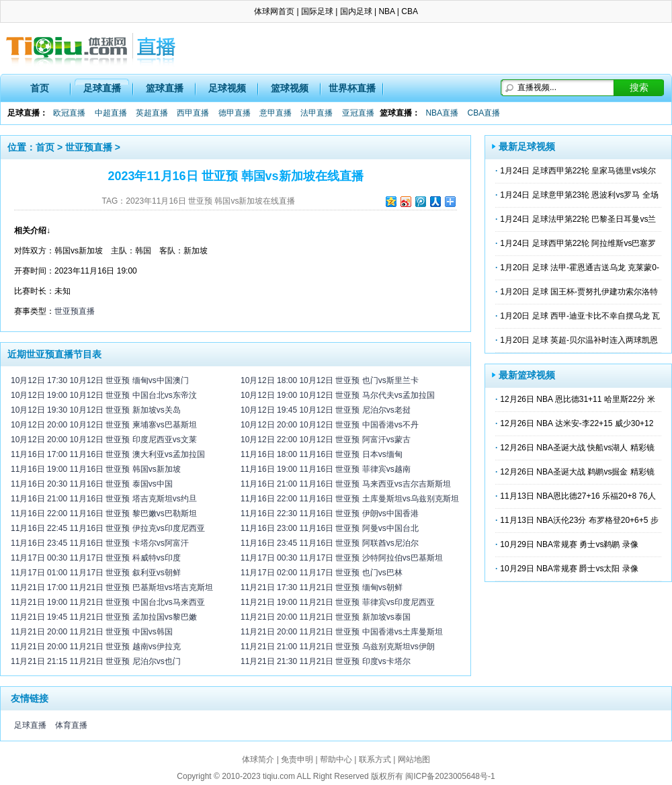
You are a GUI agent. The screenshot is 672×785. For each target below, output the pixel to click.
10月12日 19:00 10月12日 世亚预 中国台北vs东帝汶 (104, 395)
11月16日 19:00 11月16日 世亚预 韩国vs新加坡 (96, 469)
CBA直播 (484, 113)
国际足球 (317, 11)
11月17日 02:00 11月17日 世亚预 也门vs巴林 (322, 573)
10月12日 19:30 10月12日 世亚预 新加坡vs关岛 (96, 410)
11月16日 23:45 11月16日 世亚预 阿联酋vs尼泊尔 (330, 543)
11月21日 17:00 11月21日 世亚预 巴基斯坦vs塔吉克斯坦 (112, 587)
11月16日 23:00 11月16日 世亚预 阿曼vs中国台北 (330, 528)
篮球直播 (165, 88)
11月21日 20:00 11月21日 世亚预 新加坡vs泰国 (326, 617)
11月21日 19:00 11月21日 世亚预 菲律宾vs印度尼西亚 (338, 602)
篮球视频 (290, 88)
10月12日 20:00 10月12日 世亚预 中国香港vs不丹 (330, 425)
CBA (410, 11)
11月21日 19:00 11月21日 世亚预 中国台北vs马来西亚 (108, 602)
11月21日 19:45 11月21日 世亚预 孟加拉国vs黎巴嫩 (104, 617)
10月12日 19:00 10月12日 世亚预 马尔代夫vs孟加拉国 (338, 395)
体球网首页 (274, 11)
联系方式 (375, 759)
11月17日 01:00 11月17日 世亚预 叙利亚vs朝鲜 (96, 573)
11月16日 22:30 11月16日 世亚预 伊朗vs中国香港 (330, 513)
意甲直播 (276, 113)
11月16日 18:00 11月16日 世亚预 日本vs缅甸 (322, 454)
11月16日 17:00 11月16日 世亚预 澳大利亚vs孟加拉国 (108, 454)
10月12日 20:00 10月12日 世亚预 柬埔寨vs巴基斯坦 (104, 425)
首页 (40, 88)
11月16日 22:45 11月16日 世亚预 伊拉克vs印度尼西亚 (108, 528)
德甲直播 (235, 113)
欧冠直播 (69, 113)
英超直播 (152, 113)
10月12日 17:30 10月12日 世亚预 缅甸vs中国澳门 (100, 380)
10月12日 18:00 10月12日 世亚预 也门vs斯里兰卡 (330, 380)
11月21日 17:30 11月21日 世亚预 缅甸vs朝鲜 (322, 587)
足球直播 (102, 88)
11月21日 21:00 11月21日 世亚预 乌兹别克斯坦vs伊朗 (338, 647)
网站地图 (414, 759)
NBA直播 (442, 113)
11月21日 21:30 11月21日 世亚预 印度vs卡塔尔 (326, 661)
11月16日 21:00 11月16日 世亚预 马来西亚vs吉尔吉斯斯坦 (346, 484)
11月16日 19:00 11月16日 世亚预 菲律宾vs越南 (326, 469)
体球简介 (258, 759)
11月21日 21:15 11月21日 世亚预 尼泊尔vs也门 (96, 661)
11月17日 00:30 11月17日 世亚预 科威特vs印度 (96, 558)
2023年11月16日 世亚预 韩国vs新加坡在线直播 (210, 201)
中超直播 (111, 113)
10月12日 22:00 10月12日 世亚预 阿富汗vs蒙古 (326, 440)
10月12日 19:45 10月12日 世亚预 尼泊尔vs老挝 (326, 410)
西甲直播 (193, 113)
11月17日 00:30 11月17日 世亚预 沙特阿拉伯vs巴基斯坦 (342, 558)
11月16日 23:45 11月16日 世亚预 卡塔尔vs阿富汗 (100, 543)
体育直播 (71, 725)
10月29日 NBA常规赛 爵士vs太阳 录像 (569, 569)
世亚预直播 (89, 147)
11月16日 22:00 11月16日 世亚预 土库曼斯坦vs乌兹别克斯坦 (350, 499)
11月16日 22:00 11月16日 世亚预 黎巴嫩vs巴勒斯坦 (104, 513)
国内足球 (356, 11)
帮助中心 (336, 759)
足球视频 (227, 88)
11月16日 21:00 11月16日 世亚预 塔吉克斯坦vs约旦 (104, 499)
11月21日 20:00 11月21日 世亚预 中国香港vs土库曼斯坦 (342, 632)
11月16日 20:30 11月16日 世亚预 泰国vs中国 (92, 484)
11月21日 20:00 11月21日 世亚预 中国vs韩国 (92, 632)
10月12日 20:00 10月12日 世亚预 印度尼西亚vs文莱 (104, 440)
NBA (386, 11)
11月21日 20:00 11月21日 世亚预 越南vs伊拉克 (96, 647)
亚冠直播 (358, 113)
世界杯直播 (352, 88)
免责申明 (297, 759)
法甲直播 (317, 113)
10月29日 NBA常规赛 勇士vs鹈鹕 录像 (569, 544)
